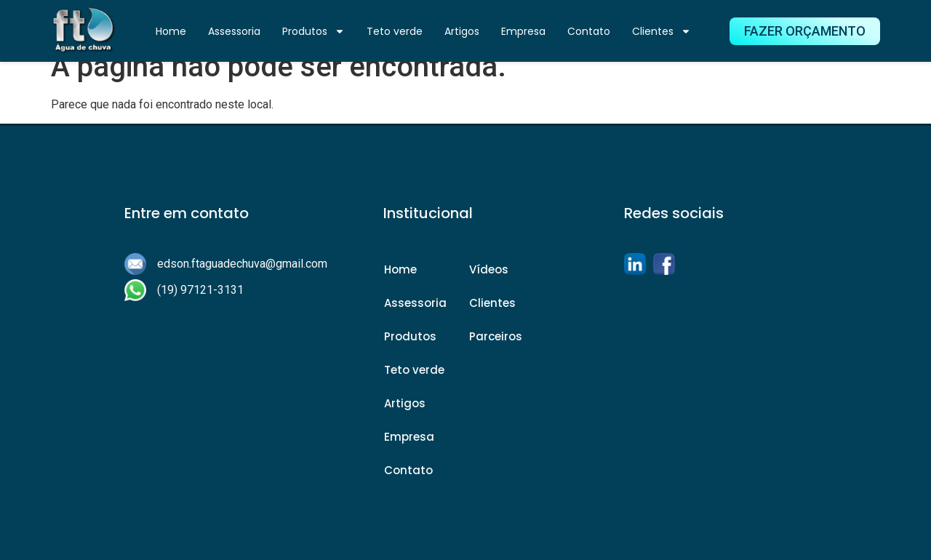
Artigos (462, 31)
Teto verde (395, 31)
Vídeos (489, 269)
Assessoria (234, 31)
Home (171, 31)
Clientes (662, 31)
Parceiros (496, 336)
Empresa (523, 31)
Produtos (313, 31)
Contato (589, 31)
